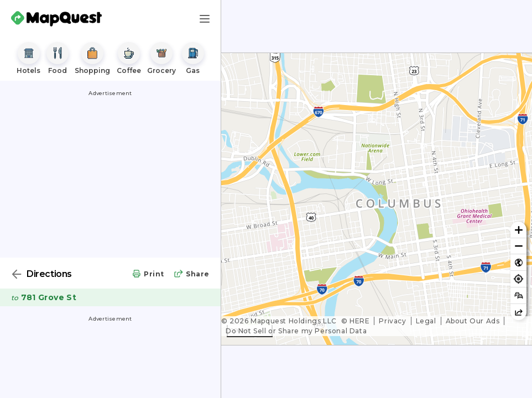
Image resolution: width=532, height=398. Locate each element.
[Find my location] (518, 279)
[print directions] (148, 274)
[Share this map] (518, 312)
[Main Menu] (205, 19)
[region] (377, 199)
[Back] (17, 274)
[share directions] (191, 274)
